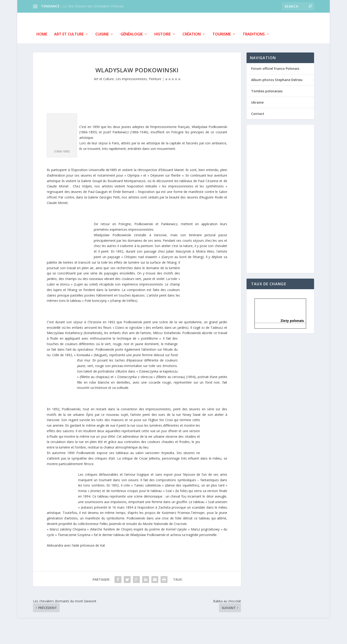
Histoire (163, 33)
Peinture (155, 78)
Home (42, 33)
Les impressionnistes (131, 78)
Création (192, 33)
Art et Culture (69, 33)
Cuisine (102, 33)
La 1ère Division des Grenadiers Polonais (93, 6)
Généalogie (132, 33)
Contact (258, 113)
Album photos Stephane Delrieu (277, 79)
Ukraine (257, 101)
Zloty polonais (280, 320)
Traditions (254, 33)
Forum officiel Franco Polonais (275, 67)
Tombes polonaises (267, 90)
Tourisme (222, 33)
